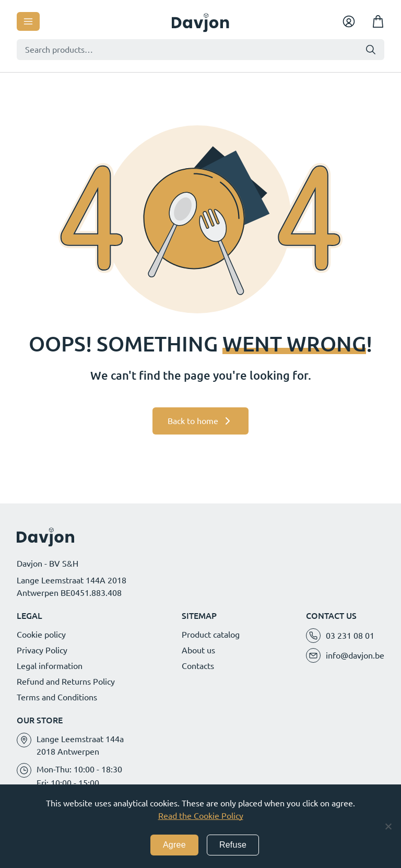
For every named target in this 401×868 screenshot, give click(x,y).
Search (371, 50)
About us (198, 650)
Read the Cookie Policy (201, 816)
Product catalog (211, 635)
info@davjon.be (355, 655)
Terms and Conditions (57, 697)
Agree (174, 845)
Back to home (193, 421)
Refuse (233, 845)
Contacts (198, 666)
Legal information (50, 666)
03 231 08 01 (350, 636)
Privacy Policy (42, 650)
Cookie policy (41, 635)
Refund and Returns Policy (66, 682)
